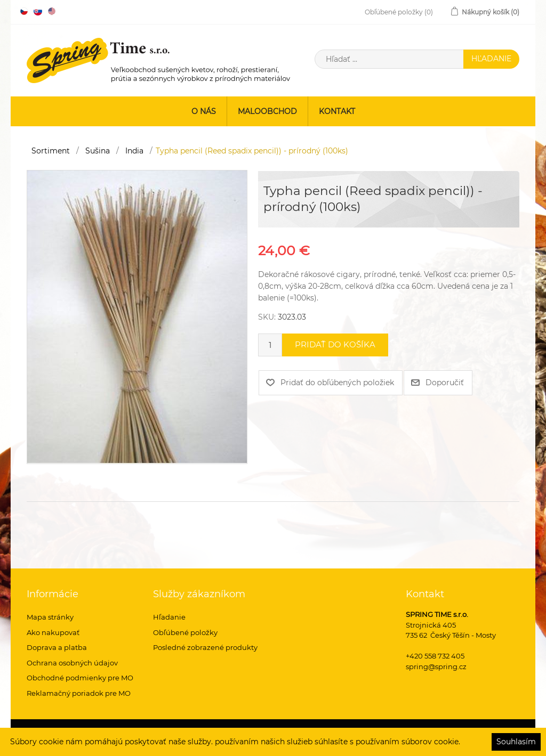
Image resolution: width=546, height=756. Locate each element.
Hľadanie (169, 617)
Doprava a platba (57, 647)
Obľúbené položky (185, 632)
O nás (204, 111)
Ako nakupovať (53, 632)
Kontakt (337, 111)
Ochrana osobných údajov (72, 663)
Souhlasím (516, 742)
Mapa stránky (50, 617)
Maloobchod (267, 111)
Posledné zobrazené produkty (205, 647)
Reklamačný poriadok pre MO (79, 693)
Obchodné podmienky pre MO (80, 678)
